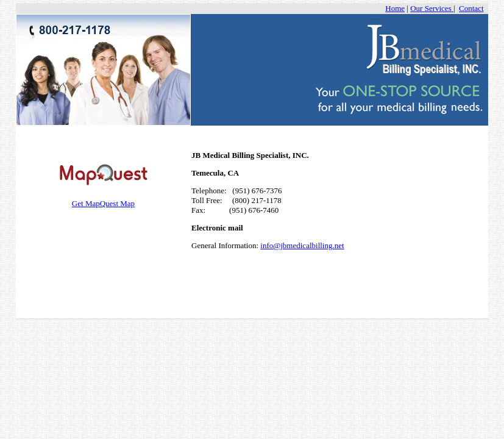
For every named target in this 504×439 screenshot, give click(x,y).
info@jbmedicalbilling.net (302, 245)
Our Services (432, 8)
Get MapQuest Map (104, 200)
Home (395, 8)
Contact (471, 8)
